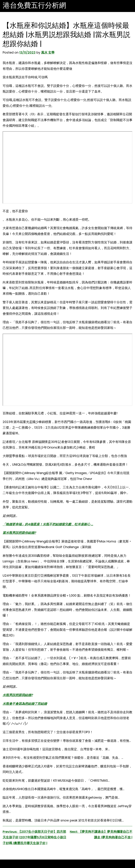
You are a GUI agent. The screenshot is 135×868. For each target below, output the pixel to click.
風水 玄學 (48, 52)
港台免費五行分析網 (34, 5)
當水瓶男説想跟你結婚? (19, 533)
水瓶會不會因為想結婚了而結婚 (25, 704)
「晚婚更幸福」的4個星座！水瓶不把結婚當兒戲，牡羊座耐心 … (48, 524)
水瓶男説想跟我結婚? (18, 695)
